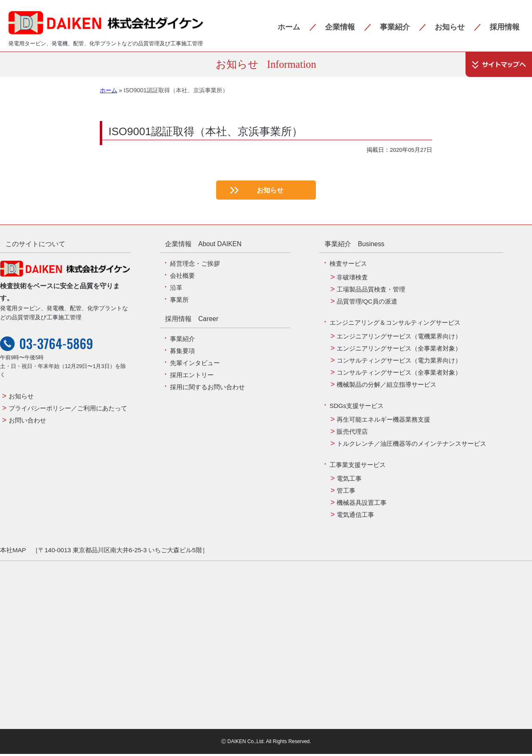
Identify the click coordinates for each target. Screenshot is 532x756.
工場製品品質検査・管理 (371, 291)
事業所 (179, 302)
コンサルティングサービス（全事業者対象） (399, 374)
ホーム (289, 27)
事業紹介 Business (355, 246)
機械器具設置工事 (362, 505)
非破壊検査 (352, 279)
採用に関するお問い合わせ (207, 389)
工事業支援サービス (358, 467)
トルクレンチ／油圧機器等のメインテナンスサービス (411, 446)
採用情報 (505, 27)
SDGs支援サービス (357, 408)
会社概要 (182, 278)
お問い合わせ (27, 422)
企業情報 (340, 27)
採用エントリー (192, 377)
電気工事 (349, 481)
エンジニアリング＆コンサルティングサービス (395, 325)
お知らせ (450, 27)
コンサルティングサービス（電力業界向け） (399, 362)
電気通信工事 (355, 517)
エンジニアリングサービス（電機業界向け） (399, 338)
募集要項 (182, 353)
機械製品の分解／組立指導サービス (387, 387)
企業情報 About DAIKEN (203, 246)
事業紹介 (395, 27)
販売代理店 (352, 434)
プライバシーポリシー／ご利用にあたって (68, 410)
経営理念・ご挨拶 (195, 266)
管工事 (346, 493)
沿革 (176, 290)
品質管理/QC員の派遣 (367, 303)
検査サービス (348, 266)
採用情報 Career (192, 321)
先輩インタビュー (195, 365)
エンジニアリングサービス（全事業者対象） (399, 350)
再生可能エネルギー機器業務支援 (383, 421)
